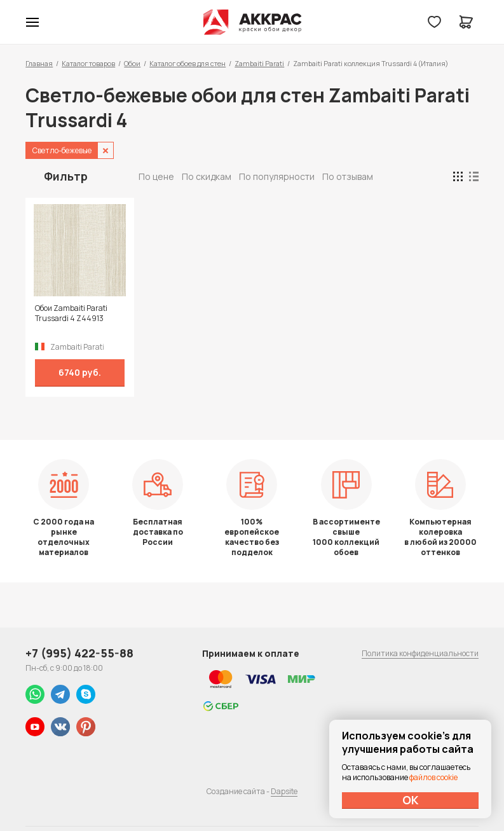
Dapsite (284, 791)
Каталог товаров (88, 63)
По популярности (277, 176)
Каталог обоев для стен (187, 63)
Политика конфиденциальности (420, 653)
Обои (132, 63)
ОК (411, 800)
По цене (156, 176)
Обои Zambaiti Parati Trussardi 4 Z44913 (71, 313)
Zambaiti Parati (259, 63)
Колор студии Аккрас (252, 22)
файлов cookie (433, 777)
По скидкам (207, 176)
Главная (39, 63)
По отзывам (348, 176)
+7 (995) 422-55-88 (79, 653)
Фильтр (66, 176)
